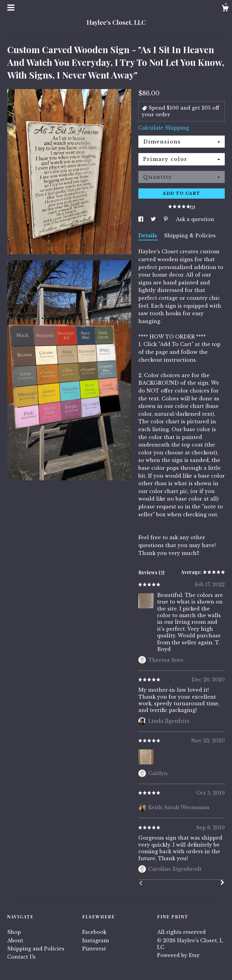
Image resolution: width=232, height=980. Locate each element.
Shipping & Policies (190, 235)
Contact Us (21, 957)
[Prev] (141, 884)
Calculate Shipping (164, 128)
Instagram (95, 940)
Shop (14, 932)
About (15, 940)
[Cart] (225, 9)
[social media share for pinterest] (167, 219)
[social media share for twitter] (154, 219)
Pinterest (94, 949)
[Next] (222, 883)
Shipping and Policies (36, 949)
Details (148, 235)
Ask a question (195, 219)
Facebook (94, 932)
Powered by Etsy (178, 955)
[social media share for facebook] (142, 219)
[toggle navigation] (11, 8)
